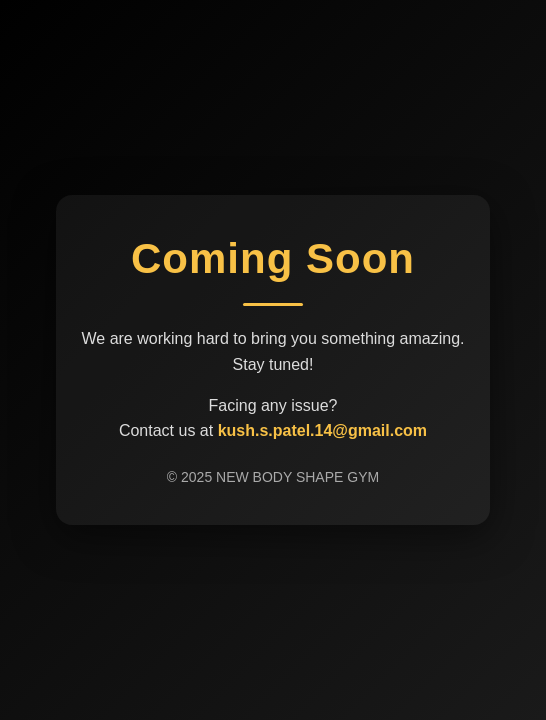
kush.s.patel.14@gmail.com (322, 430)
